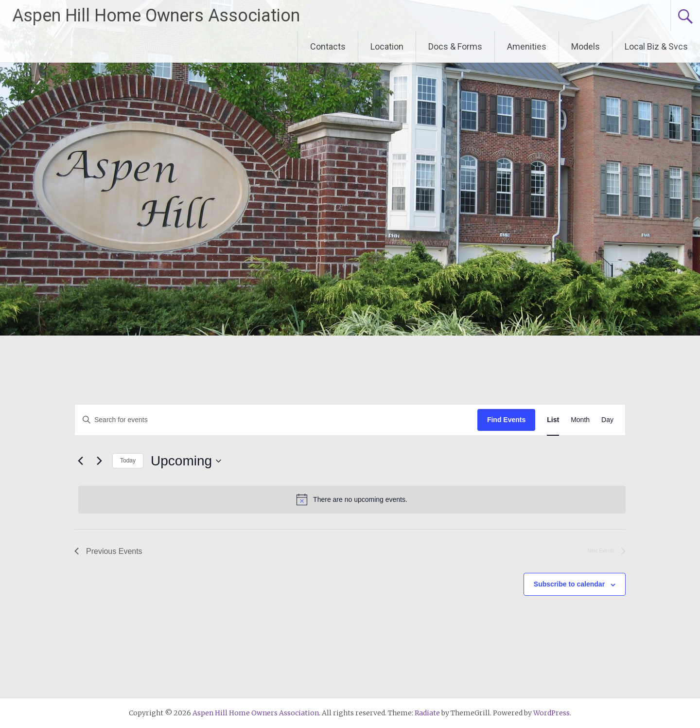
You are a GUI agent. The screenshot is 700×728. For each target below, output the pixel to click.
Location (387, 46)
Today (128, 461)
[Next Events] (99, 461)
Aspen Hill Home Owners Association (156, 16)
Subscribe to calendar (569, 584)
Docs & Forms (455, 46)
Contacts (328, 46)
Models (586, 46)
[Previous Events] (80, 461)
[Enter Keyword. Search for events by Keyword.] (276, 420)
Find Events (506, 420)
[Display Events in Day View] (607, 420)
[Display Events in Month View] (580, 420)
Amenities (527, 46)
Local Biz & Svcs (656, 46)
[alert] (352, 499)
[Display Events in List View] (553, 420)
